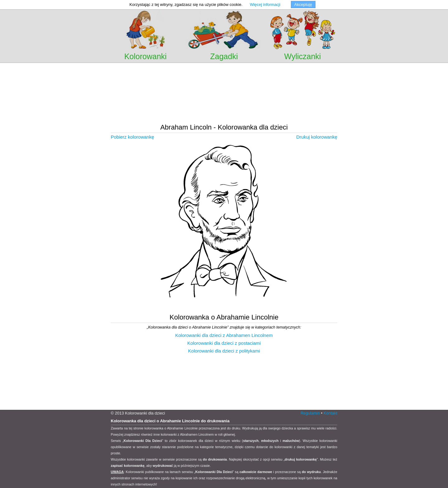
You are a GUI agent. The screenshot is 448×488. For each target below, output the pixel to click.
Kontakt (330, 413)
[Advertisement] (224, 71)
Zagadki (224, 56)
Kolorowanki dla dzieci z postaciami (224, 343)
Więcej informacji (265, 5)
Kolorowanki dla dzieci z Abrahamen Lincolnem (224, 335)
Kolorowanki (145, 56)
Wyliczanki (303, 56)
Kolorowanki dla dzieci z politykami (224, 351)
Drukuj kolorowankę (317, 137)
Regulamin (310, 413)
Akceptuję (303, 5)
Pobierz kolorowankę (132, 137)
